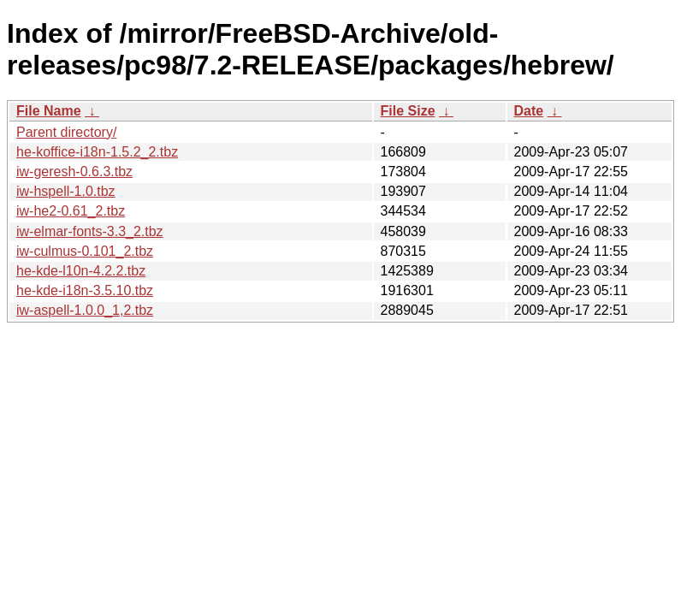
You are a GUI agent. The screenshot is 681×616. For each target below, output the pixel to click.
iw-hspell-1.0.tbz (66, 191)
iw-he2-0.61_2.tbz (71, 211)
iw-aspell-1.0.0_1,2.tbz (85, 310)
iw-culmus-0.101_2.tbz (85, 251)
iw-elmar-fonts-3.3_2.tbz (90, 231)
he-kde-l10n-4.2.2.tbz (81, 271)
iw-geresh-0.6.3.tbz (74, 172)
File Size (408, 111)
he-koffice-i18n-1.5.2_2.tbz (97, 152)
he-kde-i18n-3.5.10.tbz (85, 290)
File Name (49, 111)
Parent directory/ (66, 132)
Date (529, 111)
